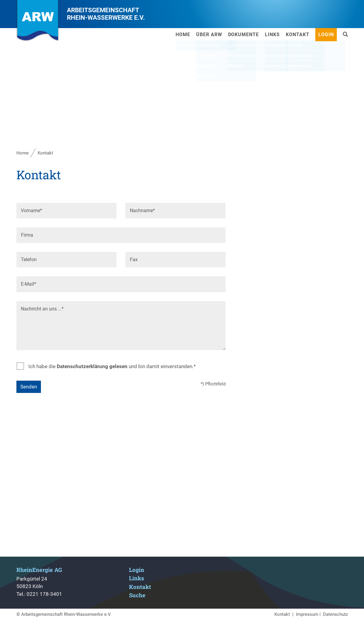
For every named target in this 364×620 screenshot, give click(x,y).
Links (272, 35)
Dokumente (244, 35)
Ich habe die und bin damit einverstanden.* (112, 366)
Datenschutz (335, 614)
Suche (137, 595)
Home (183, 35)
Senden (29, 387)
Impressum (307, 614)
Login (326, 35)
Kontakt (298, 35)
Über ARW (209, 35)
